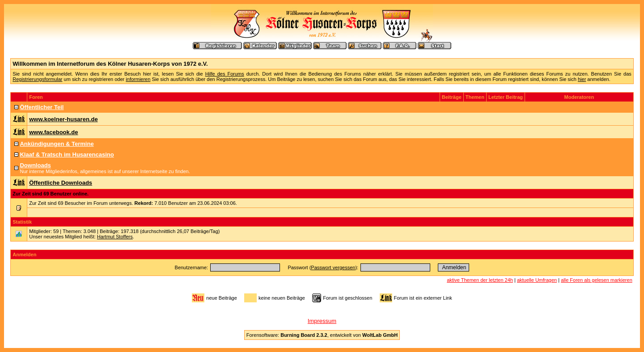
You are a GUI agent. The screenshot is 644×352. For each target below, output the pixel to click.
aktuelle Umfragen (537, 280)
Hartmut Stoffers (115, 237)
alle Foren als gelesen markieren (597, 280)
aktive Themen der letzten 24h (480, 280)
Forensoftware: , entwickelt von (322, 335)
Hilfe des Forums (225, 74)
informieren (138, 79)
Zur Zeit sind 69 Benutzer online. (51, 194)
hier (582, 79)
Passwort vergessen (333, 267)
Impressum (322, 321)
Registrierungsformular (37, 79)
